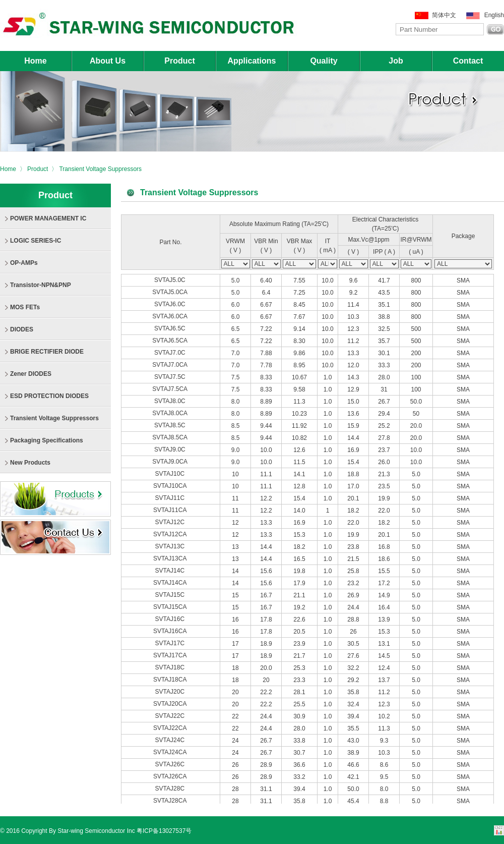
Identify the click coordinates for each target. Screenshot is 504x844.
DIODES (22, 329)
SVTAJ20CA (171, 704)
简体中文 (444, 15)
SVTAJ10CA (171, 486)
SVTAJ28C (171, 789)
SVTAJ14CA (171, 583)
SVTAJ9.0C (171, 449)
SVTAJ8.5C (171, 425)
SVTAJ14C (171, 571)
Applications (251, 61)
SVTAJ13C (171, 546)
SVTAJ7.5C (171, 377)
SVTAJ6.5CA (170, 341)
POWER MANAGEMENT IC (48, 218)
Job (396, 61)
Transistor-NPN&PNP (41, 285)
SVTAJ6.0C (171, 304)
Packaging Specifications (47, 440)
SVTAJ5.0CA (170, 292)
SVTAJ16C (171, 619)
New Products (30, 463)
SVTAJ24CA (171, 752)
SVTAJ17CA (171, 655)
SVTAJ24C (171, 740)
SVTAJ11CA (171, 510)
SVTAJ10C (171, 474)
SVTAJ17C (171, 643)
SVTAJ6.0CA (170, 316)
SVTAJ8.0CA (170, 413)
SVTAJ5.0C (171, 280)
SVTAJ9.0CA (170, 462)
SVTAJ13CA (171, 558)
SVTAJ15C (171, 595)
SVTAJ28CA (171, 801)
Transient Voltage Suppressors (100, 169)
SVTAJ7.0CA (170, 365)
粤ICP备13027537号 (164, 831)
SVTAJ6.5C (171, 328)
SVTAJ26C (171, 764)
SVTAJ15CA (171, 607)
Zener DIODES (31, 374)
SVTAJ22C (171, 716)
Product (179, 61)
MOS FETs (25, 307)
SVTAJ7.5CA (170, 389)
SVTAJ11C (171, 498)
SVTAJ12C (171, 522)
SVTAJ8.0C (171, 401)
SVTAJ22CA (171, 728)
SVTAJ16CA (171, 631)
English (494, 15)
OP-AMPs (24, 263)
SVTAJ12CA (171, 534)
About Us (108, 61)
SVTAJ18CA (171, 680)
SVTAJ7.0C (171, 353)
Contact (468, 61)
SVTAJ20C (171, 692)
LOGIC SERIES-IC (36, 241)
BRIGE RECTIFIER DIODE (47, 352)
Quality (324, 61)
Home (35, 61)
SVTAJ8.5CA (170, 437)
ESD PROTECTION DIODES (49, 396)
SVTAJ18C (171, 667)
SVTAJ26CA (171, 776)
